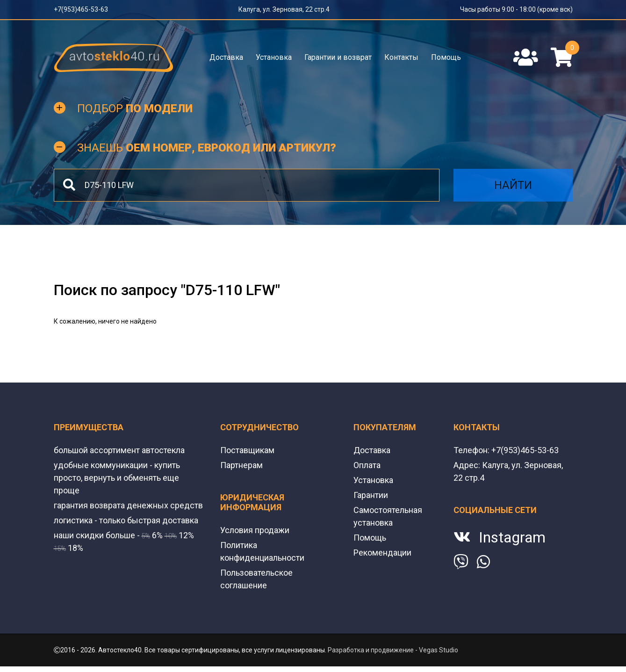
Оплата (367, 465)
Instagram (512, 537)
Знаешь (207, 148)
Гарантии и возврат (338, 57)
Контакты (401, 57)
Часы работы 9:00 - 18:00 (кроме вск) (516, 9)
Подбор (135, 108)
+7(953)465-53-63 (81, 9)
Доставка (226, 57)
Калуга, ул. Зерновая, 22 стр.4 (284, 9)
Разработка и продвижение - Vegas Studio (393, 650)
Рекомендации (382, 553)
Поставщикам (247, 450)
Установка (274, 57)
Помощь (446, 57)
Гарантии (371, 495)
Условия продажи (255, 530)
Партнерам (241, 465)
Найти (513, 185)
